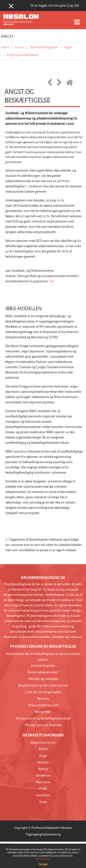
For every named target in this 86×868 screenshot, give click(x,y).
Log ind (73, 5)
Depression (43, 782)
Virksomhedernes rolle (43, 705)
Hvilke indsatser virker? (43, 672)
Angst (68, 47)
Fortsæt (43, 864)
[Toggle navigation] (77, 20)
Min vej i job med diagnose (43, 725)
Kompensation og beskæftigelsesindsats (43, 718)
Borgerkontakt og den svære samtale (43, 685)
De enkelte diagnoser (44, 47)
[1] (26, 186)
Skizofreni (43, 795)
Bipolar (43, 769)
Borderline (43, 775)
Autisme (43, 762)
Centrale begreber (43, 666)
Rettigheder (43, 712)
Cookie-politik (43, 859)
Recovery (43, 699)
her (52, 281)
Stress (43, 802)
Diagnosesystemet (43, 742)
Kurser (19, 47)
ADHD (43, 749)
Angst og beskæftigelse (22, 55)
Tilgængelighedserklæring (43, 834)
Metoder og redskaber (43, 679)
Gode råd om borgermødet (43, 692)
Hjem (5, 47)
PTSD (43, 789)
